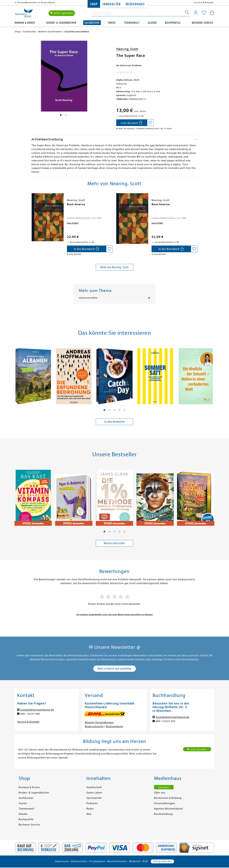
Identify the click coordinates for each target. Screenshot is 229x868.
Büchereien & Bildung (168, 798)
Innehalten (112, 4)
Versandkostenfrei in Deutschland (36, 2)
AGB (145, 861)
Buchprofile (173, 23)
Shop (94, 4)
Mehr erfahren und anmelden (115, 669)
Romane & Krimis (25, 23)
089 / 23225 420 (165, 721)
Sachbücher (92, 23)
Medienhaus (135, 4)
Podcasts (92, 803)
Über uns (160, 793)
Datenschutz (79, 861)
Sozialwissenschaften (88, 298)
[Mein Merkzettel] (204, 13)
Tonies (112, 23)
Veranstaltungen (165, 803)
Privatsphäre (97, 861)
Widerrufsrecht (94, 726)
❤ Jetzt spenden (62, 13)
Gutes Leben (94, 793)
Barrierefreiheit (117, 861)
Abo (89, 814)
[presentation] (32, 206)
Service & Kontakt (204, 2)
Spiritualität (94, 798)
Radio (90, 809)
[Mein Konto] (196, 13)
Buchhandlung (163, 814)
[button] (104, 410)
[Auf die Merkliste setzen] (150, 123)
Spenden (164, 787)
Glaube (152, 23)
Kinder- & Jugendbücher (61, 23)
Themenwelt (132, 23)
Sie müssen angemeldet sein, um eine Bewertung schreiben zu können (114, 614)
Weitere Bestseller (114, 543)
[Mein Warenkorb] (212, 13)
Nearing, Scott (127, 49)
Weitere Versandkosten (99, 722)
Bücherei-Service (203, 23)
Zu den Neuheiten (114, 422)
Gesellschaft (94, 787)
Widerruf (135, 861)
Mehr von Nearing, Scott (114, 267)
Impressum (62, 861)
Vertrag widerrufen (162, 861)
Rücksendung (114, 726)
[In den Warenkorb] (132, 123)
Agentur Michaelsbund (168, 809)
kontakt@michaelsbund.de (37, 710)
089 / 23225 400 (30, 714)
